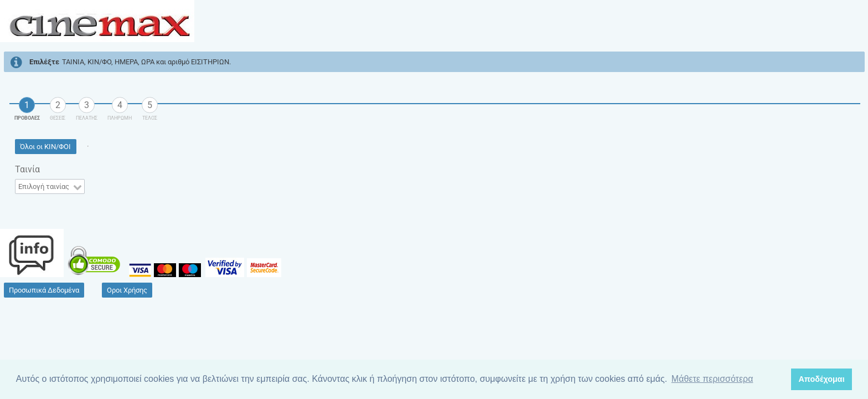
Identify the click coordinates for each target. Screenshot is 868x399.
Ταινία (27, 169)
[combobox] (50, 186)
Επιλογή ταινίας (44, 186)
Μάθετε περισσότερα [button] (712, 379)
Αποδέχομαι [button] (821, 379)
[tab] (27, 106)
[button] (46, 147)
